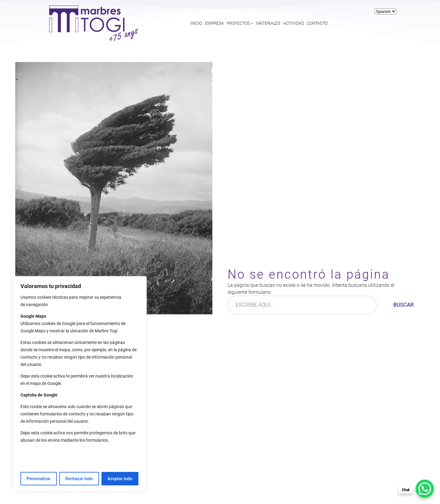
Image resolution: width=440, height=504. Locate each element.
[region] (79, 384)
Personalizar (38, 479)
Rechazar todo (79, 479)
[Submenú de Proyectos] (252, 23)
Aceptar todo (120, 479)
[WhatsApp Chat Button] (425, 489)
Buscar (403, 305)
